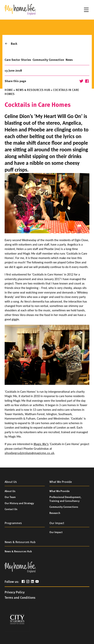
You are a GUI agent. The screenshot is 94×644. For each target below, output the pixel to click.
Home (9, 90)
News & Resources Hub (33, 90)
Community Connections (64, 507)
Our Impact (56, 532)
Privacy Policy (15, 592)
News (69, 60)
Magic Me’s (41, 444)
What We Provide (59, 491)
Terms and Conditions (20, 597)
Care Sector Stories (18, 60)
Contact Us (11, 509)
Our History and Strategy (19, 503)
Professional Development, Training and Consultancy (65, 499)
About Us (10, 491)
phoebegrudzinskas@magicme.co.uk (29, 453)
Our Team (10, 497)
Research (55, 513)
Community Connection (48, 60)
